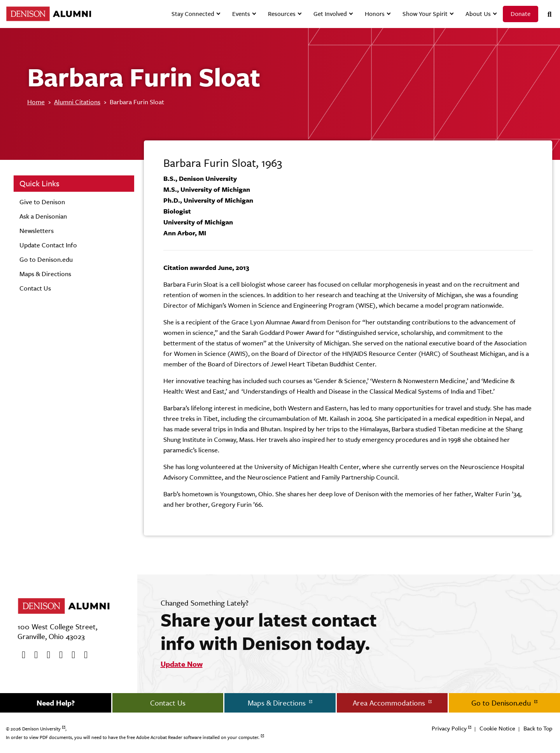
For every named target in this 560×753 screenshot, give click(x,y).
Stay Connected (193, 14)
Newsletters (37, 231)
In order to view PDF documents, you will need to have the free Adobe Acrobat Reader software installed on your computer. (133, 737)
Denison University (41, 729)
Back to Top (538, 728)
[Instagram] (58, 655)
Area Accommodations (390, 703)
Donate (521, 14)
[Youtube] (46, 655)
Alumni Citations (77, 102)
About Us (478, 14)
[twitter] (33, 655)
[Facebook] (21, 655)
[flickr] (71, 655)
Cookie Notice (497, 728)
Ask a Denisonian (43, 216)
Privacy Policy (449, 728)
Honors (375, 14)
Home (36, 102)
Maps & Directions (45, 274)
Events (241, 14)
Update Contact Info (48, 245)
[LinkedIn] (83, 655)
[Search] (546, 14)
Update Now (182, 664)
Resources (282, 14)
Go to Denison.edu (46, 259)
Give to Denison (42, 202)
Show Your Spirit (425, 14)
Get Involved (330, 14)
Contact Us (35, 288)
